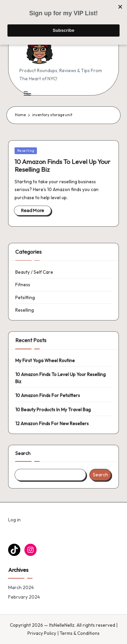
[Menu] (27, 93)
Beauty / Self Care (34, 272)
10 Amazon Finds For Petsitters (48, 395)
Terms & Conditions (80, 633)
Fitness (23, 285)
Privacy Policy (42, 633)
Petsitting (25, 297)
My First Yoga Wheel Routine (45, 360)
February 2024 (24, 597)
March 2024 (21, 587)
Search (23, 453)
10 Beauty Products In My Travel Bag (53, 410)
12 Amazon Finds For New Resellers (52, 423)
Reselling (26, 151)
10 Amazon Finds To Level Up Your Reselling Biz (62, 165)
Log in (14, 520)
